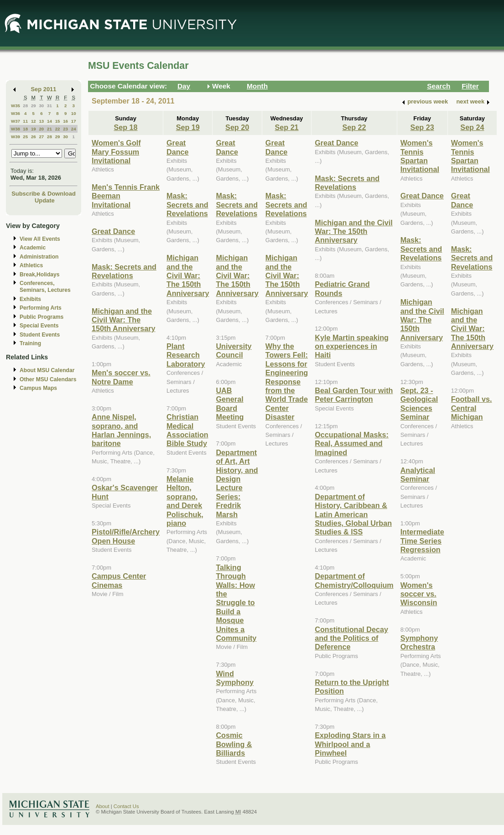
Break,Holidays (40, 275)
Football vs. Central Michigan (472, 408)
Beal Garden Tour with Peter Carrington (354, 395)
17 (74, 121)
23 (65, 129)
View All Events (40, 239)
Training (30, 343)
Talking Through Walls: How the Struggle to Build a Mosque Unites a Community (236, 603)
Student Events (40, 335)
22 (58, 129)
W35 (16, 106)
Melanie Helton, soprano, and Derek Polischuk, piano (185, 501)
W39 (16, 137)
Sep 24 (472, 127)
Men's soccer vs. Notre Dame (121, 377)
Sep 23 (422, 127)
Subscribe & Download (44, 194)
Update (45, 200)
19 (34, 129)
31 (49, 106)
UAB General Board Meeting (230, 404)
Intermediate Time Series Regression (422, 541)
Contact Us (126, 806)
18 (25, 129)
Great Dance (113, 231)
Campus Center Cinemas (119, 580)
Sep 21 (287, 127)
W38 (16, 129)
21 (49, 129)
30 (41, 106)
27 (41, 137)
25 (25, 137)
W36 (16, 113)
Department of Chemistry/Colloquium (354, 580)
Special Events (39, 326)
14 (49, 121)
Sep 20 (237, 127)
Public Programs (42, 317)
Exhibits (30, 299)
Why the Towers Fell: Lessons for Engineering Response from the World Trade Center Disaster (287, 381)
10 (74, 113)
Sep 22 (354, 127)
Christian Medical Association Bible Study (187, 430)
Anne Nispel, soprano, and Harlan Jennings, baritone (121, 430)
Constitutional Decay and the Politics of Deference (351, 638)
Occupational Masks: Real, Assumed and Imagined (352, 443)
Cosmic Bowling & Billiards (234, 744)
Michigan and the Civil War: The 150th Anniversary (124, 320)
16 (65, 121)
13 (41, 121)
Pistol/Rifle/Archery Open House (126, 536)
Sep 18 (125, 127)
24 (74, 129)
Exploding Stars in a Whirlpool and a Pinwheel (350, 744)
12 (34, 121)
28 (25, 106)
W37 (16, 121)
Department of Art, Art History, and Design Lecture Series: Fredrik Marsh (237, 483)
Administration (39, 257)
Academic (33, 248)
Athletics (31, 265)
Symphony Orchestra (419, 642)
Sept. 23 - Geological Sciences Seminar (419, 404)
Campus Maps (38, 388)
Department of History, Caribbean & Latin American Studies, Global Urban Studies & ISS (353, 514)
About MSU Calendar (47, 370)
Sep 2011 (44, 89)
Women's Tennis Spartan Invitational (420, 156)
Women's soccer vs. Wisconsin (419, 594)
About (103, 806)
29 (34, 106)
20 (41, 129)
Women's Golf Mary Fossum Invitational (116, 152)
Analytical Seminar (418, 475)
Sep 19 (188, 127)
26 (34, 137)
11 (25, 121)
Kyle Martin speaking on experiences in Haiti (352, 346)
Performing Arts (41, 308)
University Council (234, 350)
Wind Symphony (235, 678)
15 (58, 121)
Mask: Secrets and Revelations (124, 271)
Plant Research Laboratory (186, 355)
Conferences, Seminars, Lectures (45, 287)
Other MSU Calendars (48, 379)
